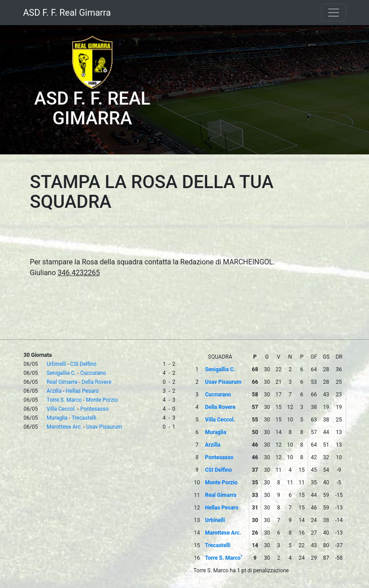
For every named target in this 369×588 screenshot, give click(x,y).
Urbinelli (56, 364)
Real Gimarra (62, 382)
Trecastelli (84, 418)
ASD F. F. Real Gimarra (67, 13)
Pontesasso (94, 409)
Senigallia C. (61, 373)
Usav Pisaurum (104, 427)
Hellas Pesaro (82, 391)
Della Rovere (96, 382)
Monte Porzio (102, 400)
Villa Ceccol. (61, 409)
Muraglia (57, 418)
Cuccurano (93, 373)
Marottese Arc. (64, 427)
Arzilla (54, 391)
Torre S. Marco (64, 400)
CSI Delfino (83, 364)
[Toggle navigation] (334, 13)
